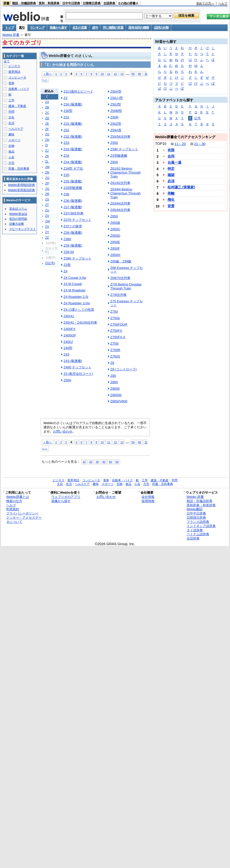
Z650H (115, 255)
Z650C (115, 229)
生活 (11, 123)
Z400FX (69, 329)
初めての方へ (205, 3)
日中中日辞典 (71, 3)
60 (140, 74)
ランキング (37, 28)
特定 (171, 169)
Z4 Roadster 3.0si (77, 303)
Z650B (115, 223)
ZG (47, 134)
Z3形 (67, 265)
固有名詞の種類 (139, 28)
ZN (47, 173)
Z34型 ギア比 (73, 168)
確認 (171, 175)
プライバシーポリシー (22, 513)
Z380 (67, 239)
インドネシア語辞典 (201, 526)
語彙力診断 (17, 224)
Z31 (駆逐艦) (73, 124)
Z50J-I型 (117, 98)
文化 (11, 117)
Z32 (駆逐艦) (73, 137)
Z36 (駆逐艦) (73, 201)
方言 (11, 163)
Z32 (66, 130)
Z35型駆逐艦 (73, 188)
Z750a (115, 318)
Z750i (115, 344)
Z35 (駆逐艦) (73, 181)
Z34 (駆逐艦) (73, 162)
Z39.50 (69, 252)
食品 (11, 152)
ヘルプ (223, 3)
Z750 (114, 312)
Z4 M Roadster (74, 290)
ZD (47, 118)
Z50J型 (116, 104)
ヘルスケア (16, 129)
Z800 (114, 382)
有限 (171, 150)
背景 (171, 206)
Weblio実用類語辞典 (21, 185)
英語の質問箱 (18, 219)
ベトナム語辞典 (198, 534)
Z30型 (68, 111)
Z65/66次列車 (120, 210)
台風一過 (174, 162)
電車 (11, 83)
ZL (47, 162)
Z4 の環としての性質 (79, 310)
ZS (47, 200)
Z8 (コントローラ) (123, 369)
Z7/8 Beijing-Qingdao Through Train (126, 286)
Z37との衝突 (73, 226)
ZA (47, 102)
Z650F (115, 248)
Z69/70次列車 (120, 278)
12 (115, 74)
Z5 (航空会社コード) (78, 374)
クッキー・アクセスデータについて (24, 520)
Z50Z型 (116, 124)
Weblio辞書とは (17, 497)
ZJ (47, 151)
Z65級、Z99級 (121, 261)
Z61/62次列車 (120, 183)
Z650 (114, 216)
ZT (47, 205)
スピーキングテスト (23, 229)
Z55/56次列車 (120, 137)
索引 (22, 28)
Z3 (65, 98)
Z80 (113, 376)
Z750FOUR (119, 324)
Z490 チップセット (77, 367)
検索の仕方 (14, 501)
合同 (171, 156)
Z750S (115, 356)
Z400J (68, 342)
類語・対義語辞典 (24, 3)
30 (97, 462)
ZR (47, 194)
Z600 (114, 162)
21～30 (200, 144)
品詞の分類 (161, 28)
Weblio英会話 (18, 214)
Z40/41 (69, 316)
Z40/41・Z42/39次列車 (80, 322)
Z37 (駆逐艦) (73, 207)
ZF (47, 129)
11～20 (180, 144)
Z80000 (116, 395)
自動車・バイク (19, 89)
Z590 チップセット (124, 149)
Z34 (66, 156)
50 (110, 462)
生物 (11, 146)
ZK (47, 156)
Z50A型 (116, 91)
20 (91, 462)
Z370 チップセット (77, 220)
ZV (47, 216)
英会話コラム (18, 209)
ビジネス (14, 66)
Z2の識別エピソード (78, 91)
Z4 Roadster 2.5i (76, 297)
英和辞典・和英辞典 (201, 505)
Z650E (115, 242)
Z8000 (115, 389)
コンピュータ (17, 77)
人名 (11, 157)
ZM (47, 167)
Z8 (112, 363)
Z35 (66, 175)
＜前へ (47, 74)
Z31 (66, 117)
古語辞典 (109, 3)
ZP (47, 183)
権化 (171, 200)
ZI (46, 145)
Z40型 (68, 348)
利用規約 (13, 509)
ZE (47, 124)
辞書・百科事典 (19, 169)
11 (109, 74)
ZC (47, 113)
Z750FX (116, 331)
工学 (11, 100)
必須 (171, 181)
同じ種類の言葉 (113, 28)
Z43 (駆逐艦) (73, 361)
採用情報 (148, 501)
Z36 (66, 194)
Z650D (115, 236)
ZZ (47, 238)
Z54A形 (116, 130)
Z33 (66, 143)
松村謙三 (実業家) (181, 187)
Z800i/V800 (119, 401)
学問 (11, 112)
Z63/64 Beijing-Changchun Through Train (125, 193)
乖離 (171, 193)
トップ (9, 28)
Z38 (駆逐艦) (73, 233)
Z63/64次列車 (120, 203)
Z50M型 (116, 111)
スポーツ (14, 140)
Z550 (114, 143)
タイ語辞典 (195, 530)
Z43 (66, 354)
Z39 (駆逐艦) (73, 245)
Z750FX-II (118, 337)
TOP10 (161, 144)
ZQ (47, 189)
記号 (198, 118)
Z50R (114, 117)
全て (7, 61)
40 (104, 462)
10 (102, 74)
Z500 (67, 380)
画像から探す (58, 28)
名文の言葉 (80, 28)
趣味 (11, 134)
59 (133, 74)
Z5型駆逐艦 (119, 156)
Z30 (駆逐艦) (73, 104)
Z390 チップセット (77, 258)
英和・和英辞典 (49, 3)
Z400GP (70, 335)
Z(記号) (50, 263)
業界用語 (14, 72)
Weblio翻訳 (195, 509)
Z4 (65, 271)
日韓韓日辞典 (92, 3)
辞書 (6, 3)
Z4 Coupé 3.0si (75, 278)
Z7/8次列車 (118, 295)
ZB (47, 107)
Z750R (115, 350)
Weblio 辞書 (11, 35)
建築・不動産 (17, 106)
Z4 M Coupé (73, 284)
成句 (95, 28)
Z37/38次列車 (73, 213)
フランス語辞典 (198, 522)
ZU (47, 210)
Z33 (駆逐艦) (73, 149)
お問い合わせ (63, 431)
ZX (47, 227)
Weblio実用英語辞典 (21, 190)
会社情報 (148, 497)
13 (122, 74)
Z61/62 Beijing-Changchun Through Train (125, 172)
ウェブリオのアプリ (66, 497)
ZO (47, 178)
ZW (47, 221)
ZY (47, 232)
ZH (47, 140)
